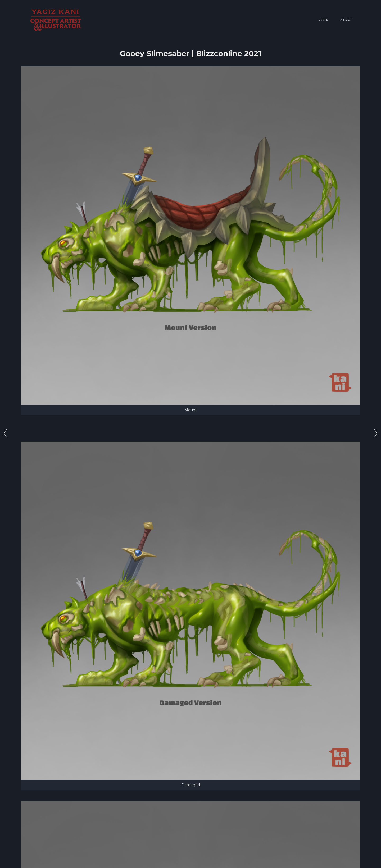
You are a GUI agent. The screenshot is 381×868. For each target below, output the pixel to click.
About (346, 19)
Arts (324, 19)
